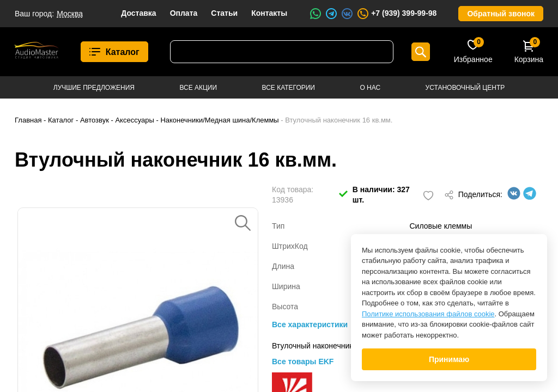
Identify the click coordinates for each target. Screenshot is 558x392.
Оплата (184, 13)
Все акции (198, 88)
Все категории (289, 88)
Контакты (269, 13)
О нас (370, 88)
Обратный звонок (501, 14)
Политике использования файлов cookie (428, 314)
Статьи (224, 13)
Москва (70, 14)
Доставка (138, 13)
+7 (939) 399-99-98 (396, 14)
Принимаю (449, 359)
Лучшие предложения (94, 88)
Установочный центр (465, 88)
